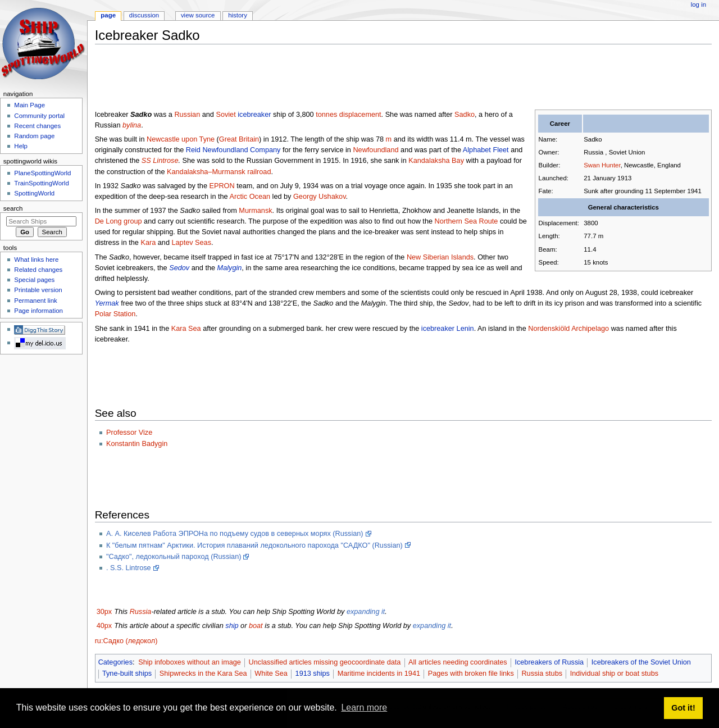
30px (104, 612)
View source (198, 15)
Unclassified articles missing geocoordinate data (325, 662)
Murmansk (255, 211)
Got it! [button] (683, 708)
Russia (141, 612)
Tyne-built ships (127, 674)
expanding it (366, 612)
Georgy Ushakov (320, 197)
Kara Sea (186, 329)
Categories (115, 662)
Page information (38, 311)
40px (104, 626)
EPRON (222, 186)
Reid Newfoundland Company (233, 150)
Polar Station (115, 314)
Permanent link (35, 301)
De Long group (119, 221)
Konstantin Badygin (137, 444)
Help (21, 146)
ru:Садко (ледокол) (126, 641)
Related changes (38, 270)
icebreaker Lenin (448, 329)
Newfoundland (376, 150)
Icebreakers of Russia (549, 662)
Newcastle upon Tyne (181, 139)
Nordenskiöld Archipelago (568, 329)
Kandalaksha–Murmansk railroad (219, 172)
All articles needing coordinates (458, 662)
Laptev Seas (191, 243)
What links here (36, 260)
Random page (34, 136)
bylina (132, 125)
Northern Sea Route (467, 221)
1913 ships (313, 674)
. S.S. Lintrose (129, 568)
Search (13, 208)
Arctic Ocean (250, 197)
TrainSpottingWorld (41, 183)
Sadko (465, 115)
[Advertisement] (299, 78)
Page (108, 15)
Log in (698, 4)
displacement (360, 115)
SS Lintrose (160, 161)
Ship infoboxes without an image (190, 662)
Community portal (39, 116)
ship (232, 626)
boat (256, 626)
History (238, 15)
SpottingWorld (34, 193)
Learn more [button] (364, 707)
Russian (187, 115)
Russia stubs (542, 674)
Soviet (226, 115)
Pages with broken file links (471, 674)
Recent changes (37, 126)
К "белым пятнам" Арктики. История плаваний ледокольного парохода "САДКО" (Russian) (254, 545)
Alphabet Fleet (486, 150)
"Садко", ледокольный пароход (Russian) (174, 557)
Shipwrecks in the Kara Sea (203, 674)
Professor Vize (129, 433)
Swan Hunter (602, 165)
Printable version (38, 290)
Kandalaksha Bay (436, 161)
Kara (148, 243)
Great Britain (239, 139)
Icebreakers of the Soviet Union (641, 662)
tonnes (326, 115)
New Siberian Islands (440, 257)
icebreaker (254, 115)
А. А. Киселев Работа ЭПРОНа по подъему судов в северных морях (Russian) (235, 534)
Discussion (144, 15)
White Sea (271, 674)
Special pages (34, 280)
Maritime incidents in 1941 (379, 674)
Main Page (29, 105)
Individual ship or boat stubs (614, 674)
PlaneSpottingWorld (42, 173)
